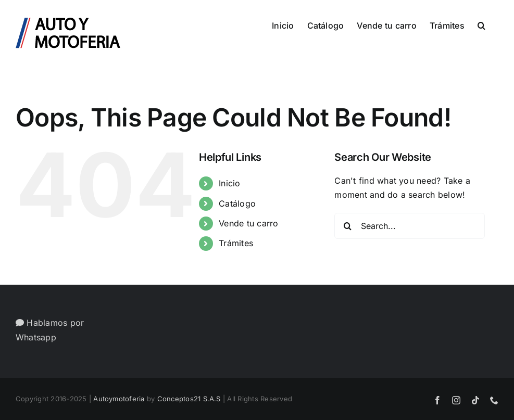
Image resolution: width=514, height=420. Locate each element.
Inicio (229, 183)
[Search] (347, 226)
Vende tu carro (248, 223)
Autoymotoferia (119, 399)
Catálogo (237, 203)
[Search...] (410, 226)
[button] (481, 24)
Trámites (236, 243)
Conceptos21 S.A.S (189, 399)
